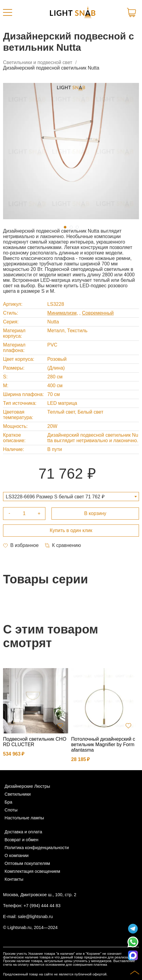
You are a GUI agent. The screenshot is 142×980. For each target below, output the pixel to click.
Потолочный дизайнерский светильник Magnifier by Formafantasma (103, 744)
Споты (11, 810)
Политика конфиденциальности (37, 848)
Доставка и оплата (23, 832)
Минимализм (62, 313)
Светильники (18, 794)
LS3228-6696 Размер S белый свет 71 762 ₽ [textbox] (55, 497)
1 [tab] (65, 227)
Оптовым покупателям (27, 863)
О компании (17, 855)
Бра (8, 802)
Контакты (14, 879)
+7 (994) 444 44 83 (42, 906)
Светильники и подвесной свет (38, 62)
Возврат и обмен (21, 840)
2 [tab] (71, 227)
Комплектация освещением (32, 871)
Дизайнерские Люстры (27, 786)
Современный (98, 313)
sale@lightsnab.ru (35, 917)
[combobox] (71, 497)
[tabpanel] (71, 151)
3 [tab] (77, 227)
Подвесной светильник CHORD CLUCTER (35, 742)
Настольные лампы (24, 818)
